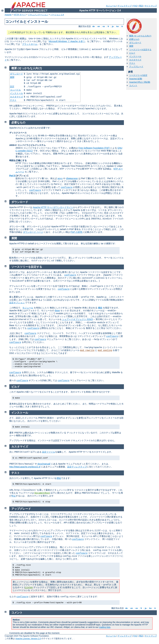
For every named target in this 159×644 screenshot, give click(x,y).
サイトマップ (151, 6)
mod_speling (105, 350)
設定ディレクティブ (77, 467)
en (99, 26)
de (93, 26)
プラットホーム (30, 44)
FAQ (135, 6)
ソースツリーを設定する (140, 50)
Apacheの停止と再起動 (140, 82)
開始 (59, 478)
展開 (131, 46)
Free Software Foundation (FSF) (94, 148)
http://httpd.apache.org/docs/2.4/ (25, 467)
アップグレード (136, 67)
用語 (141, 6)
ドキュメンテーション (38, 15)
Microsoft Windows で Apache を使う (67, 41)
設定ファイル (49, 452)
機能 (100, 308)
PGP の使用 (77, 232)
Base (57, 310)
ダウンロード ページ (33, 232)
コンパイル (15, 90)
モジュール (111, 6)
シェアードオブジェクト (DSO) (77, 319)
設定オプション (17, 303)
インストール (135, 56)
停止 (14, 496)
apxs (60, 179)
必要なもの (134, 39)
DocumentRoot (42, 493)
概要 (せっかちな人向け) (140, 36)
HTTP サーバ (20, 15)
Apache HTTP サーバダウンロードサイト (53, 207)
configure (67, 187)
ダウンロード (135, 43)
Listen (29, 588)
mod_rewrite (87, 350)
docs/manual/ (44, 464)
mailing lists (105, 627)
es (104, 26)
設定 (12, 86)
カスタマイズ (135, 60)
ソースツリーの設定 (138, 75)
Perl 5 (12, 176)
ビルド (132, 53)
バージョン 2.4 (57, 15)
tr (122, 26)
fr (108, 26)
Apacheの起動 (136, 79)
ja (113, 26)
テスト (132, 63)
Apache (8, 15)
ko (118, 26)
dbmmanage (72, 179)
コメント (133, 85)
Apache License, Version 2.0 (28, 639)
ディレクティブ (125, 6)
